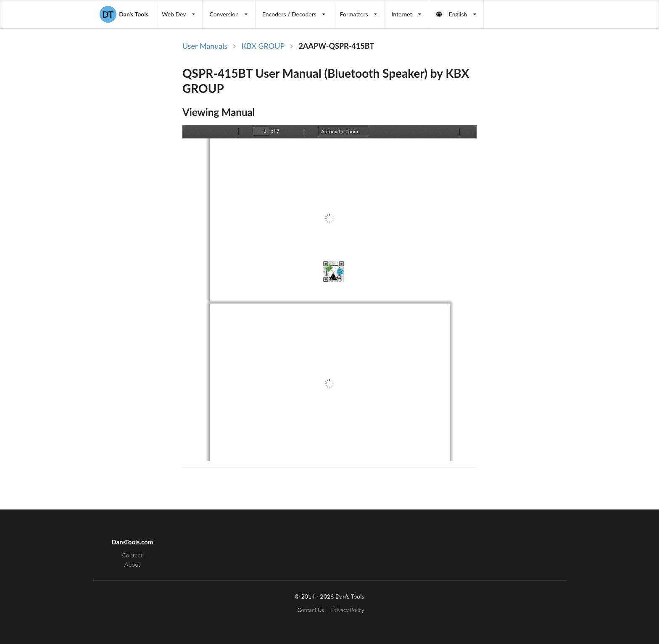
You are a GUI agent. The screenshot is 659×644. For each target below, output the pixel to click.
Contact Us (311, 610)
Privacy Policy (348, 610)
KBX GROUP (263, 46)
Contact (133, 555)
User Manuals (205, 46)
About (132, 564)
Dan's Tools (124, 14)
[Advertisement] (546, 178)
